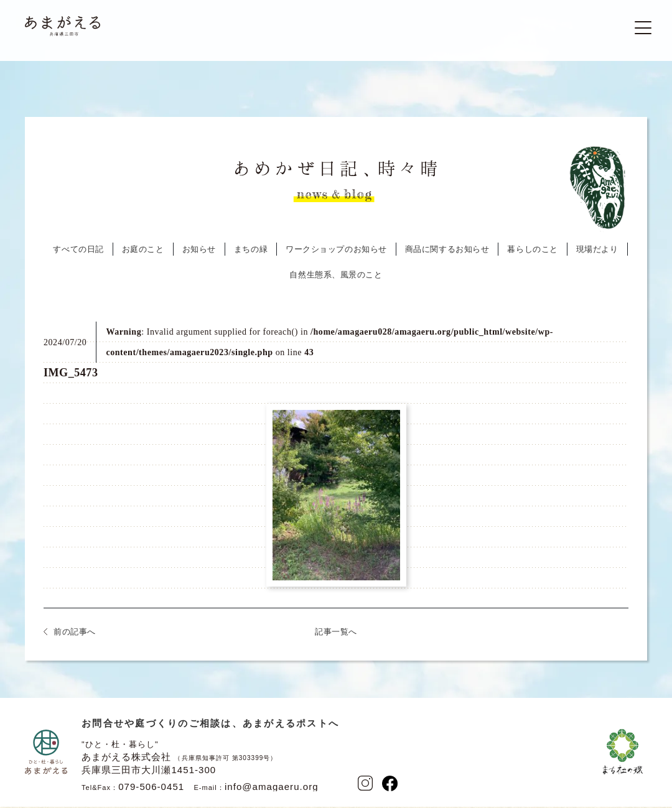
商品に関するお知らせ (447, 253)
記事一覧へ (336, 635)
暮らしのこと (532, 253)
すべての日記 (78, 253)
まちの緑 (251, 253)
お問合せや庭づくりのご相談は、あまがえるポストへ (210, 727)
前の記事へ (75, 635)
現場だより (597, 253)
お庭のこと (143, 253)
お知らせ (199, 253)
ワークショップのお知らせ (336, 253)
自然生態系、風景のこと (336, 278)
